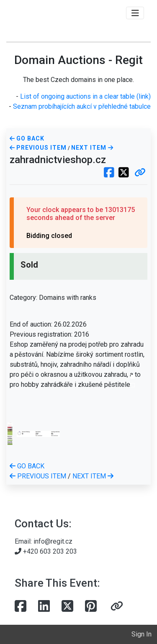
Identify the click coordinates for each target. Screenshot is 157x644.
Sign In (142, 634)
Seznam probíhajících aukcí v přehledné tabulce (82, 106)
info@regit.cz (53, 541)
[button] (140, 173)
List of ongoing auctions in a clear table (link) (85, 96)
